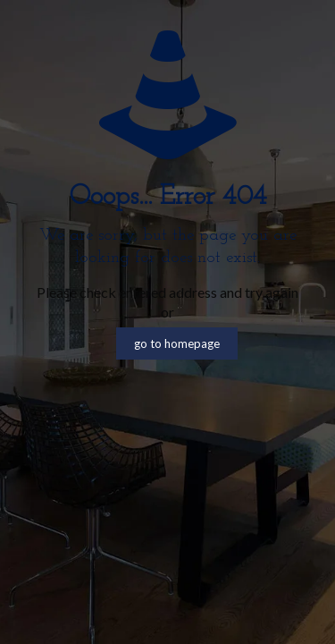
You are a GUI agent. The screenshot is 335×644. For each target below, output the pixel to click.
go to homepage (177, 343)
